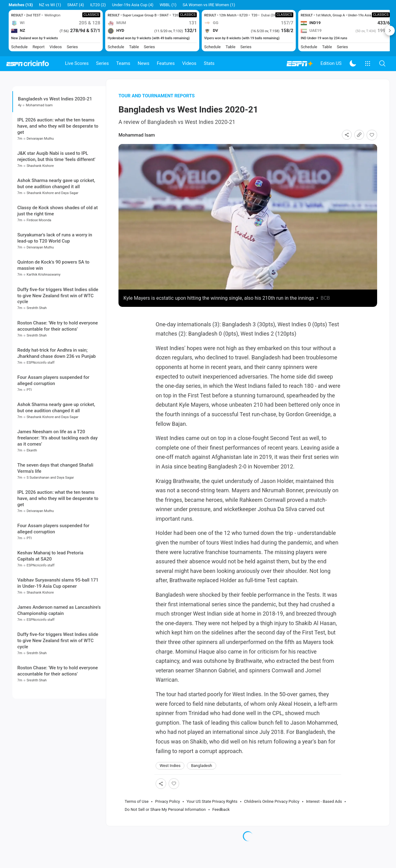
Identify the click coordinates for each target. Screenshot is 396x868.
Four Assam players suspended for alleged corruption (53, 431)
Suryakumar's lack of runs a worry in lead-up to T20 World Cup (55, 289)
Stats (209, 63)
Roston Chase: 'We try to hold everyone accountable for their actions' (58, 376)
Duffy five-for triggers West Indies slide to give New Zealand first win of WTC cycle (58, 346)
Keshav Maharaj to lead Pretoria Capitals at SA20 (50, 607)
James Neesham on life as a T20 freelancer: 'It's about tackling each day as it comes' (58, 488)
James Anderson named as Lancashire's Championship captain (59, 661)
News (144, 63)
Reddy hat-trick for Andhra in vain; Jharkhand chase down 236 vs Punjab (56, 404)
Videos (189, 63)
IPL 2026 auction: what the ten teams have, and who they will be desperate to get (58, 177)
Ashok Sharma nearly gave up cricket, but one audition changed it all (56, 234)
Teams (123, 63)
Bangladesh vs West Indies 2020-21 (55, 111)
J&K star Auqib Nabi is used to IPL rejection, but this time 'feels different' (56, 207)
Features (166, 63)
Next (390, 31)
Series (103, 63)
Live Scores (77, 63)
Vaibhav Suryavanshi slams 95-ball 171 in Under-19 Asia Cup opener (58, 634)
